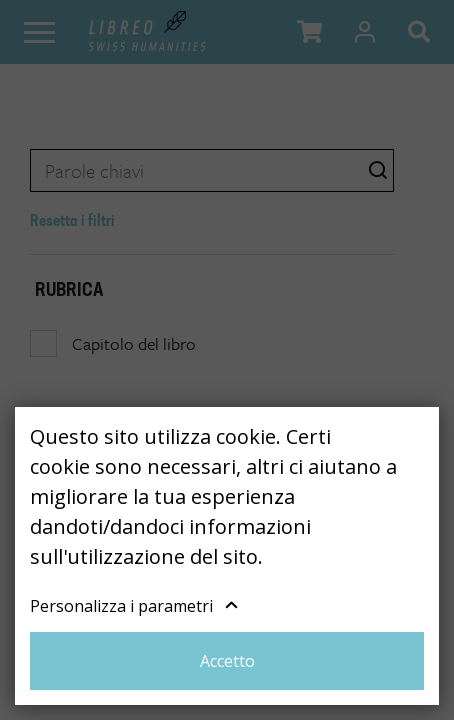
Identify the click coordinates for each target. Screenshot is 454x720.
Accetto (227, 661)
